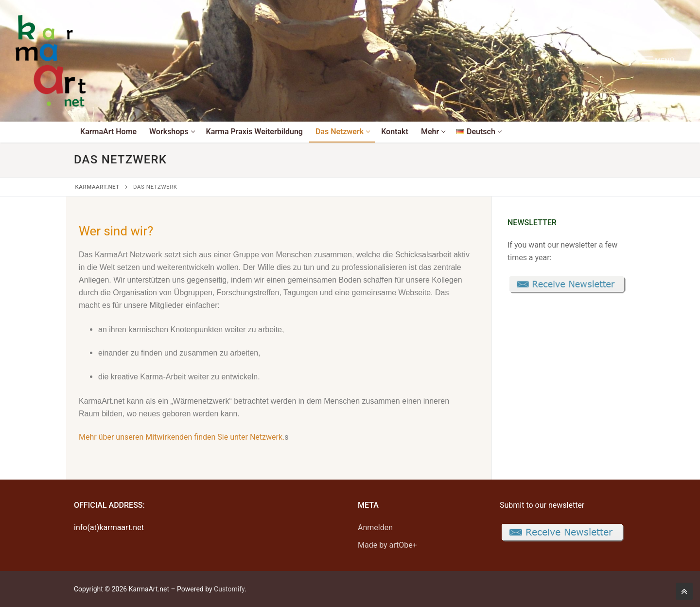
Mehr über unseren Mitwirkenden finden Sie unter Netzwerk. (182, 437)
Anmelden (375, 527)
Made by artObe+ (387, 545)
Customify (229, 589)
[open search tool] (620, 60)
